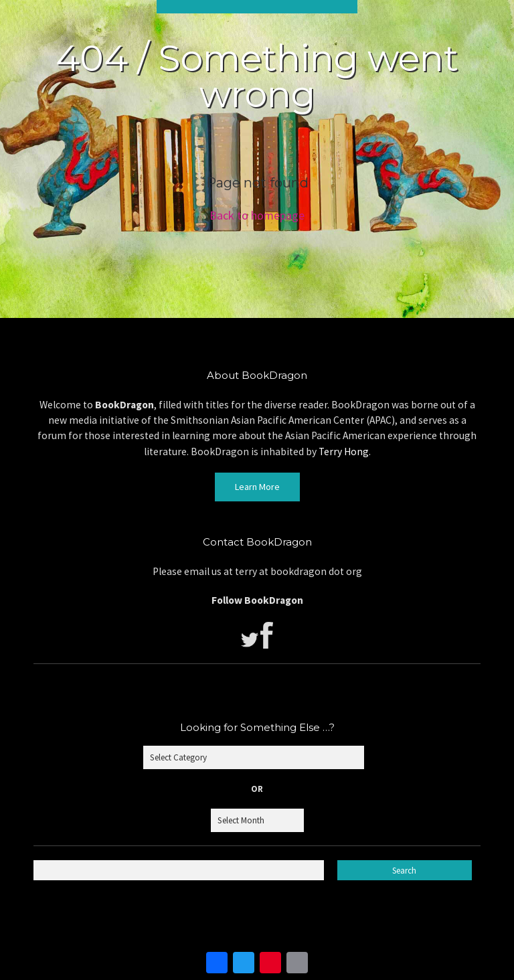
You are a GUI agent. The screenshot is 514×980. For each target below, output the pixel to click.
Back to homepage (257, 215)
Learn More (257, 487)
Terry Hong (344, 452)
